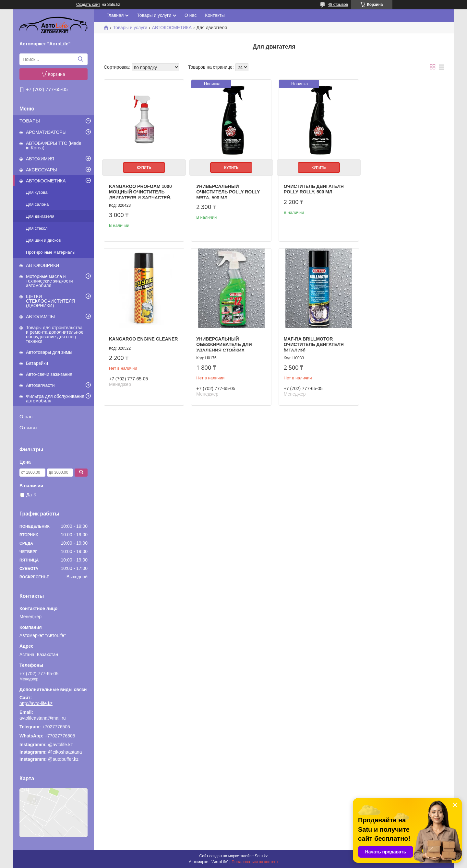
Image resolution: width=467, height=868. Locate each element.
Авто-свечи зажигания (49, 374)
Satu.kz (261, 856)
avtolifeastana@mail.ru (43, 718)
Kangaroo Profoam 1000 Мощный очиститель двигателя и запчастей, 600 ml (140, 194)
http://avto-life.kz (36, 703)
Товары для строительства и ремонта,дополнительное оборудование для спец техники (55, 334)
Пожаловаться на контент (255, 862)
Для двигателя (40, 216)
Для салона (37, 204)
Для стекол (37, 228)
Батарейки (37, 363)
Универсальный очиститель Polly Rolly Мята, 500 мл (228, 191)
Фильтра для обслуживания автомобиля (55, 399)
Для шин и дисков (43, 240)
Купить (144, 167)
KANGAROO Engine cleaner (404, 169)
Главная (115, 15)
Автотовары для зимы (49, 352)
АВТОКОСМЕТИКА (46, 181)
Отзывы (28, 428)
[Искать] (80, 59)
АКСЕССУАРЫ (42, 170)
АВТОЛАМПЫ (40, 317)
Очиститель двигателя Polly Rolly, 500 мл (312, 189)
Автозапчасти (40, 385)
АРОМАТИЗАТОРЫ (46, 132)
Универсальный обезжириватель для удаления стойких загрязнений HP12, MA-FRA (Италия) (142, 349)
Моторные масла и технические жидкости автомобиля (49, 281)
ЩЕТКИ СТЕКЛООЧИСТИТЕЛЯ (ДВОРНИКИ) (50, 301)
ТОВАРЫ (30, 121)
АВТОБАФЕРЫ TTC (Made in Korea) (54, 145)
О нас (26, 417)
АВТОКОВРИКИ (42, 265)
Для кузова (37, 192)
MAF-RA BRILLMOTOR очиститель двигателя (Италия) (226, 344)
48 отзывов (338, 5)
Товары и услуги (154, 15)
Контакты (215, 15)
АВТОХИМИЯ (40, 159)
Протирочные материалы (51, 252)
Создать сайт (88, 5)
